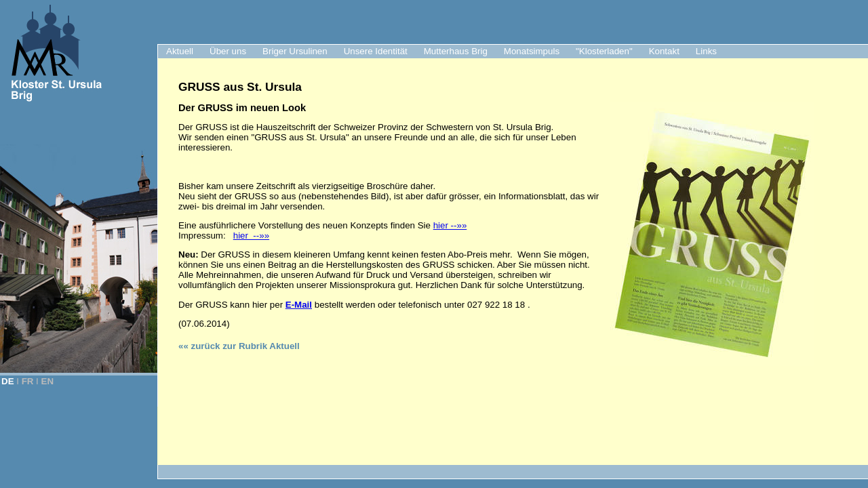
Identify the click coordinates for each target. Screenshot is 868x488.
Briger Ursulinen (295, 51)
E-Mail (299, 305)
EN (48, 381)
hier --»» (450, 225)
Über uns (228, 51)
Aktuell (180, 51)
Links (706, 51)
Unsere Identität (376, 51)
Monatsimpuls (532, 51)
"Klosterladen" (604, 51)
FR (28, 381)
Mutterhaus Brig (456, 51)
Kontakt (664, 51)
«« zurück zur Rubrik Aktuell (239, 346)
